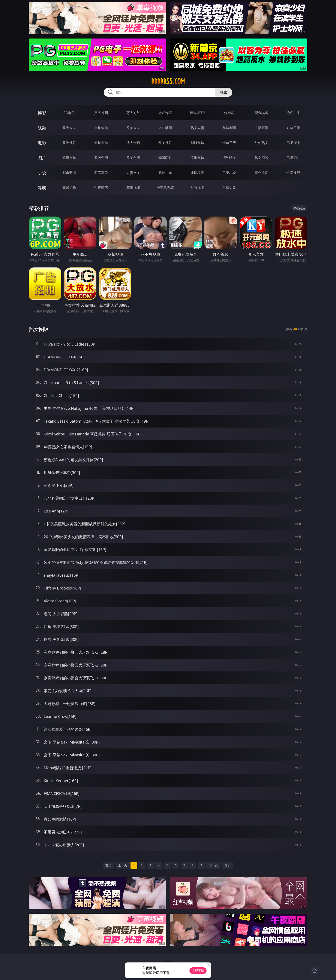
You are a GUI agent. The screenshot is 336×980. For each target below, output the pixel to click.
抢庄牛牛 (293, 113)
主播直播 (261, 128)
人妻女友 (133, 173)
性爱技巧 (293, 173)
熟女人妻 (197, 128)
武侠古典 (165, 173)
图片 (42, 158)
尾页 (228, 865)
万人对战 (133, 113)
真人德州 (101, 113)
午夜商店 (101, 188)
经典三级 (229, 143)
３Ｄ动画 (165, 128)
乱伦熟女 (261, 143)
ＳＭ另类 (293, 128)
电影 (42, 143)
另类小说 (229, 173)
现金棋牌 (261, 113)
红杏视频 (197, 188)
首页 (108, 865)
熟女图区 (261, 158)
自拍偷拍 (101, 128)
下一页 (213, 865)
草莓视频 (133, 188)
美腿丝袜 (197, 158)
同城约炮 (69, 188)
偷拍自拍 (101, 143)
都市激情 (69, 173)
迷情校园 (197, 173)
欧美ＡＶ (133, 128)
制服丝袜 (197, 143)
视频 (42, 128)
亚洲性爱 (69, 143)
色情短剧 (229, 188)
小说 (42, 173)
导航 (42, 188)
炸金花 (229, 113)
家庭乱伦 (101, 173)
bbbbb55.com (168, 81)
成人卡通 (133, 143)
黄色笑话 (261, 173)
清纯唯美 (229, 158)
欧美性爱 (165, 143)
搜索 (224, 92)
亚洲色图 (101, 158)
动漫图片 (165, 158)
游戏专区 (165, 113)
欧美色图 (133, 158)
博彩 (42, 113)
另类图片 (293, 158)
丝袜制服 (229, 128)
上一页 (123, 865)
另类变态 (293, 143)
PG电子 (69, 113)
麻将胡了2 (197, 113)
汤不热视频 (165, 188)
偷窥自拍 (69, 158)
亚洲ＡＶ (69, 128)
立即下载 (198, 970)
